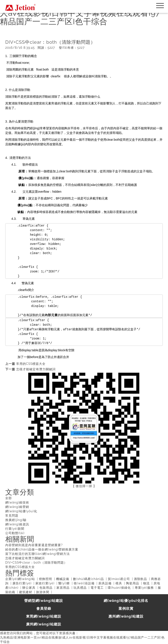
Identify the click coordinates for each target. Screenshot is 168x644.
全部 (9, 498)
